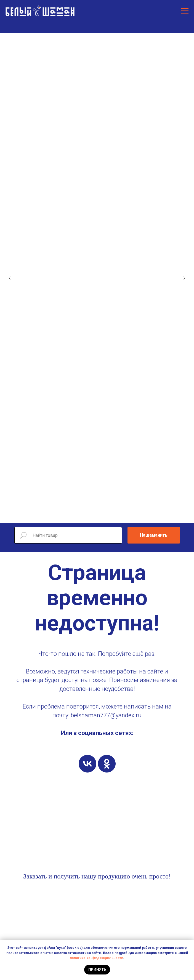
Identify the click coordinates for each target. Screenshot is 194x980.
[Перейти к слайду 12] (127, 515)
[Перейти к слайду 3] (78, 515)
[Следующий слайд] (184, 278)
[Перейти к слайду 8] (105, 515)
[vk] (87, 764)
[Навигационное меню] (185, 11)
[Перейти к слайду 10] (116, 515)
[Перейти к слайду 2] (72, 515)
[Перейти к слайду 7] (100, 515)
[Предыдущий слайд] (10, 278)
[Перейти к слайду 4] (83, 515)
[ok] (107, 764)
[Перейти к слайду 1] (67, 515)
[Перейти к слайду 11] (122, 515)
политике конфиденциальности (96, 958)
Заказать (35, 876)
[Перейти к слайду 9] (111, 515)
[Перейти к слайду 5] (89, 515)
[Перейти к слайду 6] (94, 515)
